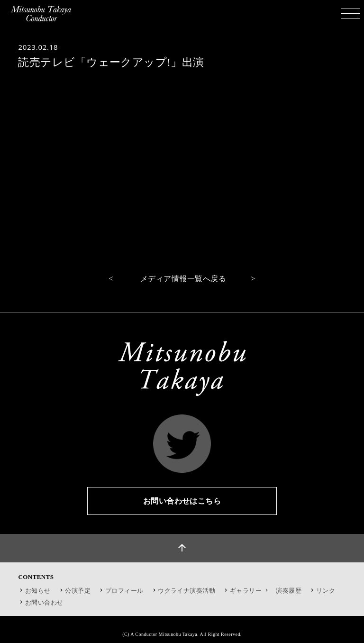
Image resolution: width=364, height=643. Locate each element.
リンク (326, 591)
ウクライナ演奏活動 (187, 591)
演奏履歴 (289, 591)
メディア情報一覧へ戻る (183, 279)
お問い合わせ (44, 602)
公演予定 (78, 591)
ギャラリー (250, 591)
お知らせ (38, 591)
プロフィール (124, 591)
